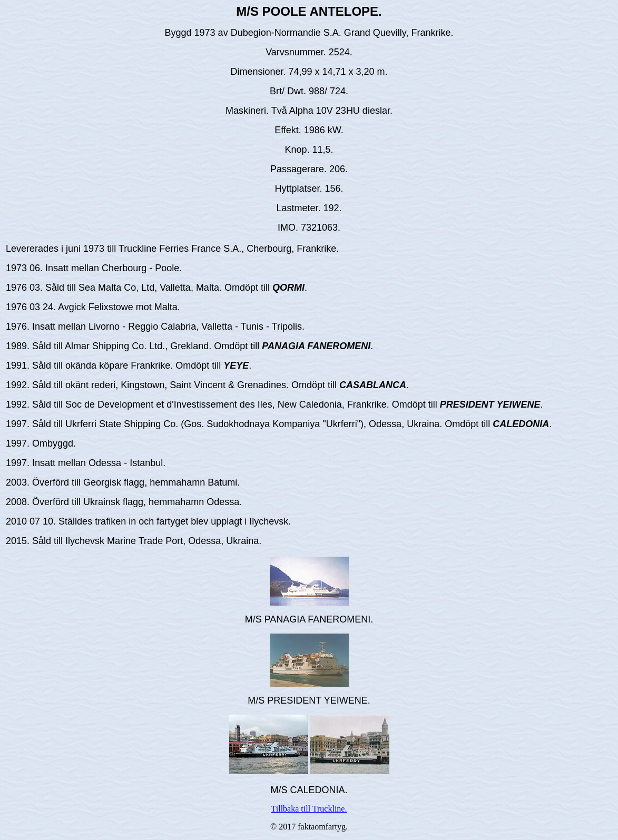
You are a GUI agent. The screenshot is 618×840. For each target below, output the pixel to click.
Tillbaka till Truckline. (309, 809)
